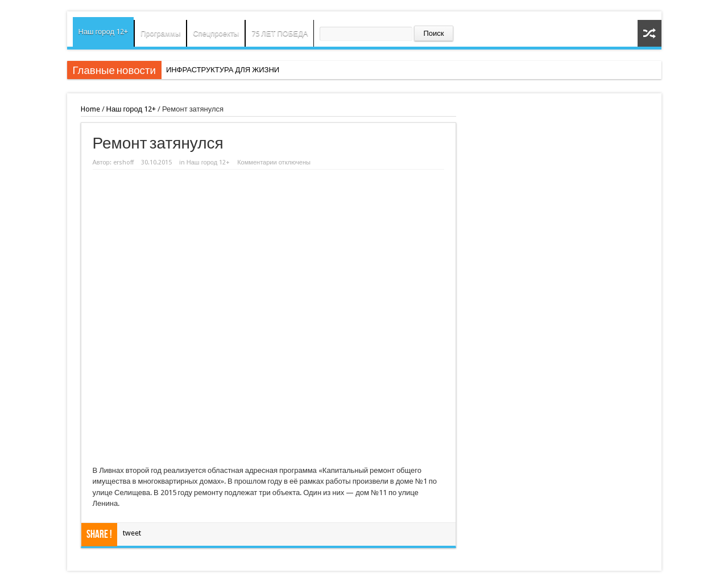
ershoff (123, 162)
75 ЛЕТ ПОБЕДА (280, 33)
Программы (160, 33)
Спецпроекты (216, 33)
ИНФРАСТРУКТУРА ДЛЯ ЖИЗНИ (223, 70)
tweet (132, 533)
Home (90, 109)
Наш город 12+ (104, 32)
